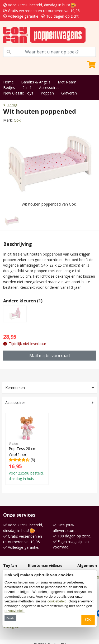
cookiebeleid (57, 601)
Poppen (47, 93)
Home (8, 82)
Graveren (69, 93)
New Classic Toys (18, 93)
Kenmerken (15, 388)
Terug (10, 105)
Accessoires (49, 88)
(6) (27, 449)
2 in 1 (27, 88)
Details (10, 618)
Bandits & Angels (36, 82)
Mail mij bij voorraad (49, 356)
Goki (18, 120)
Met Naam (67, 82)
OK (88, 620)
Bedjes (9, 88)
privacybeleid (15, 611)
